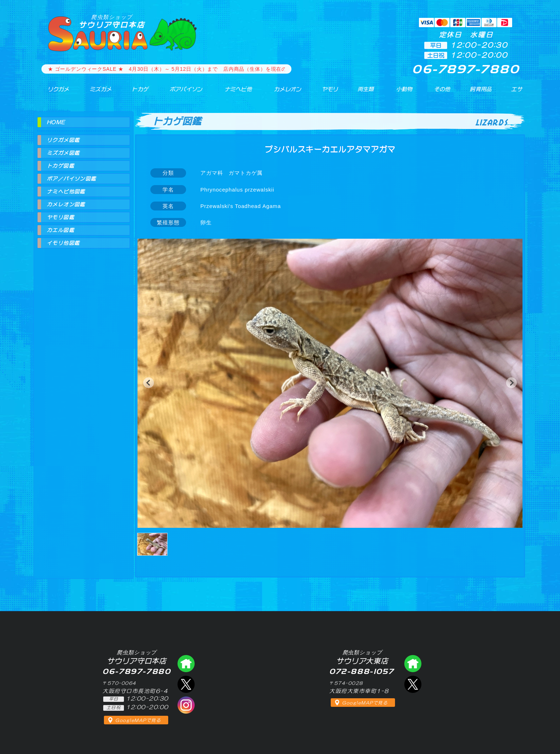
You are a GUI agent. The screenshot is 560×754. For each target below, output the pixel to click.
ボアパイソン (179, 93)
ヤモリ (325, 93)
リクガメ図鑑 (63, 140)
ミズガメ (95, 93)
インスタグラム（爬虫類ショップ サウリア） (186, 705)
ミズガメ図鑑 (63, 153)
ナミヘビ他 (233, 93)
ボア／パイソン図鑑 (72, 179)
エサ (514, 93)
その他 (444, 93)
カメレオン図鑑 (66, 204)
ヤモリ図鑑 (61, 217)
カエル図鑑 (61, 230)
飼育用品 (481, 93)
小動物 (405, 93)
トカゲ (133, 93)
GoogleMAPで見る (138, 720)
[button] (149, 383)
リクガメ (53, 93)
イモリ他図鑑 (63, 243)
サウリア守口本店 (112, 21)
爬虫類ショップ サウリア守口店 (186, 664)
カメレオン (283, 93)
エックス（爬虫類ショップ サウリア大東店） (413, 684)
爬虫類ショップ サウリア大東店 (413, 664)
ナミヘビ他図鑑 (66, 192)
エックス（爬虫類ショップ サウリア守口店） (186, 684)
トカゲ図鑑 (61, 166)
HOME (56, 122)
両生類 (362, 93)
